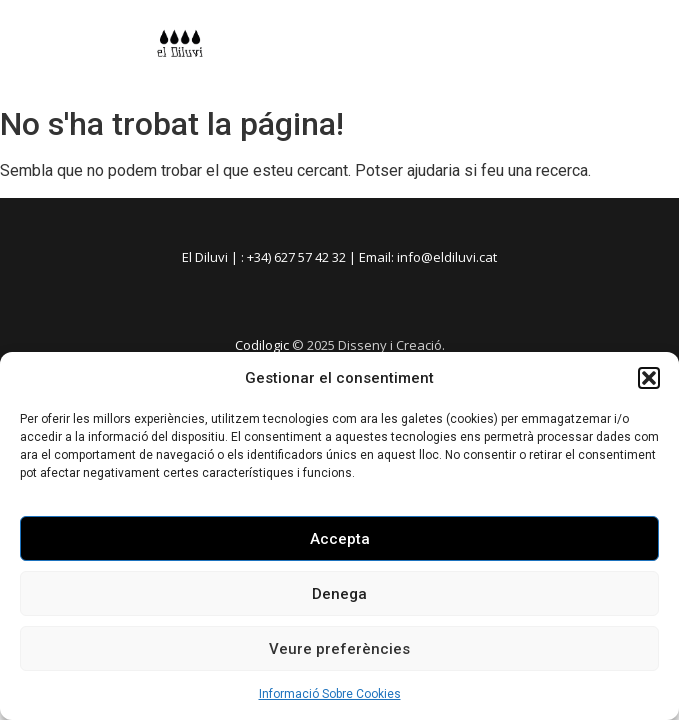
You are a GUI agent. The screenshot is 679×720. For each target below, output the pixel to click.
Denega (339, 594)
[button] (649, 378)
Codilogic (262, 345)
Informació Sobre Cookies (330, 694)
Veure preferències (339, 649)
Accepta (340, 539)
